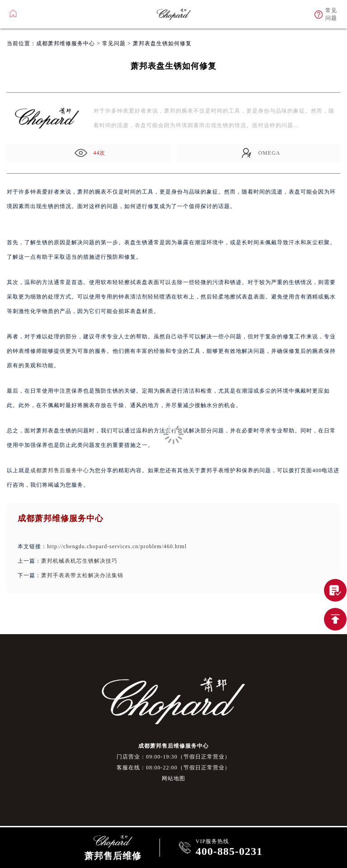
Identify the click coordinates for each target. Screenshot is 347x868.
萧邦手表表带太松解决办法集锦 (82, 575)
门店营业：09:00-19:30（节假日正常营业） (173, 757)
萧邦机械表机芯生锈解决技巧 (79, 561)
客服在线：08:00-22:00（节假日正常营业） (173, 768)
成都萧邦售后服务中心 (60, 470)
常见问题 (114, 43)
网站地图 (173, 778)
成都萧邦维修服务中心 (66, 43)
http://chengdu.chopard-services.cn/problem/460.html (117, 546)
